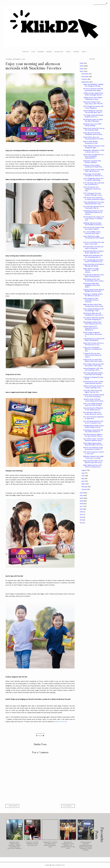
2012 (81, 520)
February (85, 487)
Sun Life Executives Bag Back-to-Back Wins (94, 418)
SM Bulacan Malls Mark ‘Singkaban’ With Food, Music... (92, 285)
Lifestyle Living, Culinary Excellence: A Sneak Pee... (93, 166)
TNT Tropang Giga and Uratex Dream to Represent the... (93, 261)
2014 (81, 515)
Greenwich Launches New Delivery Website (92, 162)
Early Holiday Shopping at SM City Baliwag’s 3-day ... (93, 310)
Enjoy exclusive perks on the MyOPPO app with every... (93, 462)
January (84, 489)
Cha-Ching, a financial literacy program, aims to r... (93, 116)
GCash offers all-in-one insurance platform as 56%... (94, 138)
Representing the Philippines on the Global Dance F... (93, 409)
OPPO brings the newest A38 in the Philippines (93, 107)
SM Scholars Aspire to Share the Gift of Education (93, 120)
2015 (81, 512)
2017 (81, 506)
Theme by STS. (60, 865)
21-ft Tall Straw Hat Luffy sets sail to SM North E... (94, 184)
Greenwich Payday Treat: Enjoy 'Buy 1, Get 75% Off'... (93, 103)
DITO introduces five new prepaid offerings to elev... (93, 194)
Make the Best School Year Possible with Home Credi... (94, 305)
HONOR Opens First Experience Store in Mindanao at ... (91, 328)
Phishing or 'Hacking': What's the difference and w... (93, 295)
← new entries (12, 806)
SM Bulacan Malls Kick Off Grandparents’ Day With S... (94, 314)
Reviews (49, 52)
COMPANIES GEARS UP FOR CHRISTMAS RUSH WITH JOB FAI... (93, 213)
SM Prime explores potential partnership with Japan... (93, 90)
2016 (81, 509)
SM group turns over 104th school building (92, 125)
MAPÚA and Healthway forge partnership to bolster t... (93, 449)
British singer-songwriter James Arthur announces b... (93, 334)
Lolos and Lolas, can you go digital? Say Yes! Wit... (93, 391)
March (84, 484)
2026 (82, 63)
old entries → (68, 806)
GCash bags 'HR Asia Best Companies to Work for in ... (94, 175)
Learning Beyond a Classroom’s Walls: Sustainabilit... (94, 340)
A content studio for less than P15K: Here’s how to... (94, 170)
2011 (81, 523)
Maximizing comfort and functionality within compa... (94, 280)
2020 (82, 498)
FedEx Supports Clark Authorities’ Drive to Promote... (91, 300)
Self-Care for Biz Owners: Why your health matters (94, 228)
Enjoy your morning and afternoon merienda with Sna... (93, 349)
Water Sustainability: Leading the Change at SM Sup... (93, 85)
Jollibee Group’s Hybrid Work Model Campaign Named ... (93, 94)
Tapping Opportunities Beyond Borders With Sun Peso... (94, 291)
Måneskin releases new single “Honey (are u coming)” (93, 457)
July (83, 473)
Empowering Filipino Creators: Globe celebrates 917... (94, 252)
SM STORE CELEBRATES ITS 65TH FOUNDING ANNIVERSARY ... (93, 156)
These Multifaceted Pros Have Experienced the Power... (94, 203)
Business (41, 52)
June (83, 476)
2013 (81, 517)
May (83, 478)
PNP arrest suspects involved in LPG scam (93, 453)
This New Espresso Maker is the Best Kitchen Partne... (93, 435)
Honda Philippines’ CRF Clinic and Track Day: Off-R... (93, 369)
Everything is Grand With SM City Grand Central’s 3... (93, 431)
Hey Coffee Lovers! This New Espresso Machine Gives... (93, 440)
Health (68, 52)
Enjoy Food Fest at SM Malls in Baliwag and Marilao (94, 265)
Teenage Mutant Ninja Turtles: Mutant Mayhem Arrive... (94, 426)
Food (33, 52)
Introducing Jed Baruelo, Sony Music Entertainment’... (94, 276)
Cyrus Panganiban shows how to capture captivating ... (93, 179)
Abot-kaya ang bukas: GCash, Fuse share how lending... (93, 374)
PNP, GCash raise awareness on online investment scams (94, 199)
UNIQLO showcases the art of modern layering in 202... (93, 387)
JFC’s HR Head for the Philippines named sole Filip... (92, 189)
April (83, 481)
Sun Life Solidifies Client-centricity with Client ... (92, 233)
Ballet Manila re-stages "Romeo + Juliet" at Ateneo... (91, 270)
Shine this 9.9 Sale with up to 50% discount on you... (93, 344)
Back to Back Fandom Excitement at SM (91, 142)
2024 (82, 69)
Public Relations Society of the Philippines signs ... (94, 147)
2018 (81, 504)
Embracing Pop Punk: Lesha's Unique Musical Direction (93, 382)
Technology (59, 52)
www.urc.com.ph (61, 722)
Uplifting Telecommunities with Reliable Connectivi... (93, 224)
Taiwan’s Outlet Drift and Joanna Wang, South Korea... (94, 400)
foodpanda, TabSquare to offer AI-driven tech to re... (94, 151)
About (84, 52)
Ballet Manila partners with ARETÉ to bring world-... (92, 466)
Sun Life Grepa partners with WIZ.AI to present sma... (93, 422)
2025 (82, 66)
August (84, 470)
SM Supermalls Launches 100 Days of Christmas (93, 248)
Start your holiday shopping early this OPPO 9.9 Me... (93, 404)
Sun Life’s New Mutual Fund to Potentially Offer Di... (94, 207)
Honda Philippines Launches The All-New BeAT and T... (93, 112)
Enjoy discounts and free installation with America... (93, 134)
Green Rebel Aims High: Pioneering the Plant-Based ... (94, 238)
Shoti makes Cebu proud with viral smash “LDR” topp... (93, 365)
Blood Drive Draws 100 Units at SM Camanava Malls (94, 129)
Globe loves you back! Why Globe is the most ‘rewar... (93, 360)
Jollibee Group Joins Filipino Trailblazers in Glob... (93, 98)
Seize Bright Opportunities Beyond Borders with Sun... (93, 444)
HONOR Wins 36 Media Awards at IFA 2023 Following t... (94, 396)
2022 (82, 493)
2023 (82, 71)
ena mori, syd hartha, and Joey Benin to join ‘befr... (94, 243)
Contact (76, 52)
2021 (81, 495)
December (85, 74)
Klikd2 (47, 865)
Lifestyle (26, 52)
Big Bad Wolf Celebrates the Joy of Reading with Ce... (93, 256)
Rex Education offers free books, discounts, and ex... (93, 413)
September (86, 82)
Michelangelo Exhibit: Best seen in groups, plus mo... (93, 323)
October (84, 79)
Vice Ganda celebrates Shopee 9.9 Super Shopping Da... (94, 319)
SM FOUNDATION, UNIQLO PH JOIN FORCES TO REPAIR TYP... (94, 219)
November (85, 77)
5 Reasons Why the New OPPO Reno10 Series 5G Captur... (92, 355)
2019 (81, 501)
